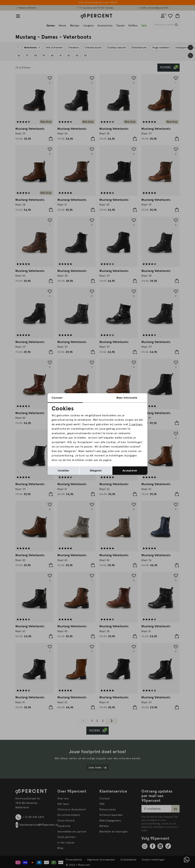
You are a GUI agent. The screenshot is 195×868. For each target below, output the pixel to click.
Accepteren (130, 471)
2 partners (136, 424)
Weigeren (96, 471)
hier (105, 451)
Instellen (63, 471)
